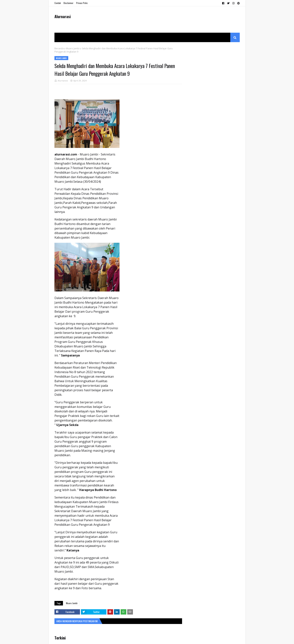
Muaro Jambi (73, 48)
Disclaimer (68, 3)
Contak (58, 3)
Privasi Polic (82, 3)
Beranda (59, 48)
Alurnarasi (63, 16)
